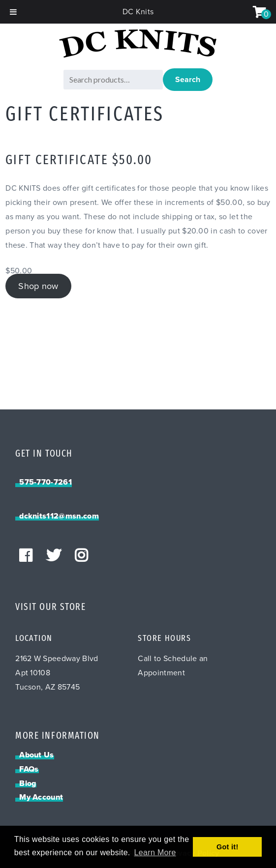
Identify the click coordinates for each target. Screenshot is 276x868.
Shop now (38, 286)
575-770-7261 (46, 482)
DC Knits (138, 12)
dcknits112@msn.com (59, 516)
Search (188, 80)
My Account (41, 797)
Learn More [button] (155, 853)
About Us (37, 755)
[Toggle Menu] (13, 12)
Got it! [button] (228, 847)
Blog (28, 783)
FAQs (29, 769)
